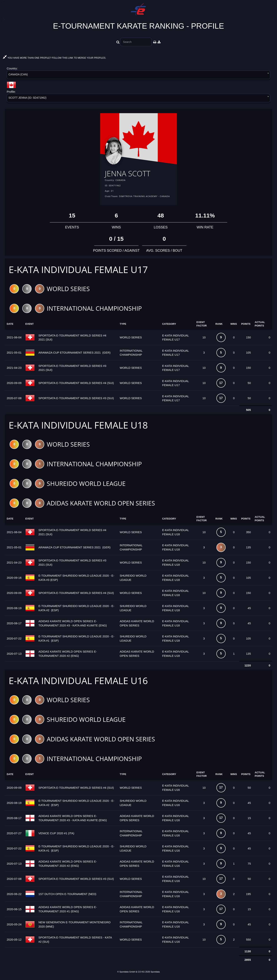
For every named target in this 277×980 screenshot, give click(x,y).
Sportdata (155, 974)
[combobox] (138, 75)
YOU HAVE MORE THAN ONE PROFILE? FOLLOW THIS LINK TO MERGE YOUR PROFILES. (54, 58)
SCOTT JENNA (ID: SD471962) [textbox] (27, 98)
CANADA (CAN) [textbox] (18, 74)
